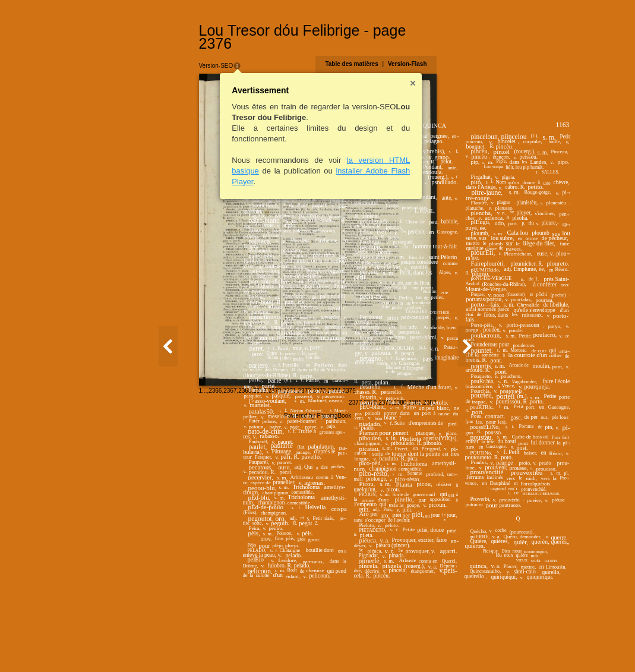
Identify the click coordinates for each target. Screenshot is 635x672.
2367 (128, 645)
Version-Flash (509, 51)
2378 (472, 646)
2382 (532, 646)
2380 (502, 646)
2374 (232, 645)
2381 (517, 646)
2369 (158, 645)
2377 (457, 646)
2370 (173, 645)
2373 (217, 645)
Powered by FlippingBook (317, 659)
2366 (113, 645)
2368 (143, 645)
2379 (487, 646)
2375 (247, 645)
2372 (203, 645)
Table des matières (454, 51)
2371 (188, 645)
